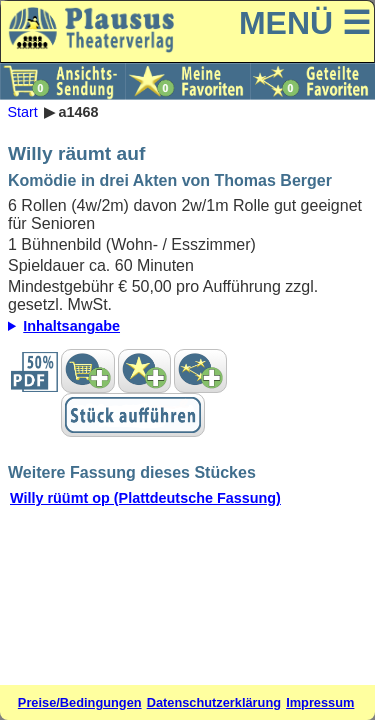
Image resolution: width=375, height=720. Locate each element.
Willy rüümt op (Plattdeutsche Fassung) (145, 498)
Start (22, 112)
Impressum (320, 702)
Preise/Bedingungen (80, 702)
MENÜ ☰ (305, 23)
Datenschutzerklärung (214, 702)
